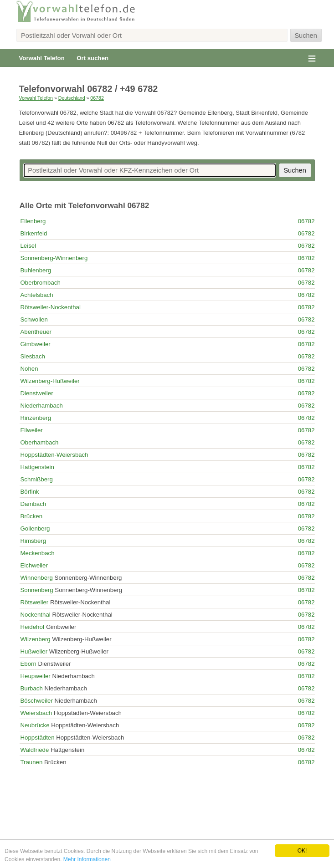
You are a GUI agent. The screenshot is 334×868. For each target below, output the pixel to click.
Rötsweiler (35, 602)
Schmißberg (37, 479)
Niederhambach (42, 406)
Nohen (29, 369)
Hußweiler (34, 651)
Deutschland (72, 98)
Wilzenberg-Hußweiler (50, 381)
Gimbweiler (36, 344)
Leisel (28, 246)
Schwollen (34, 319)
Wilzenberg (36, 639)
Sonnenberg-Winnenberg (54, 258)
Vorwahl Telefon (42, 58)
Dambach (33, 504)
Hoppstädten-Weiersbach (54, 455)
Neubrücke (35, 725)
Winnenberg (37, 578)
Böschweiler (37, 701)
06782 (97, 98)
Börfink (30, 492)
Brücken (32, 516)
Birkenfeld (34, 233)
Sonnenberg (37, 590)
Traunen (32, 762)
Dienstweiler (37, 393)
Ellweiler (32, 430)
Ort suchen (92, 58)
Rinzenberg (36, 418)
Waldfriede (35, 750)
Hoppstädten (38, 738)
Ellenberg (33, 221)
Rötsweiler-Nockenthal (51, 307)
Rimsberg (33, 541)
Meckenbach (38, 553)
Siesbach (33, 356)
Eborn (28, 664)
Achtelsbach (37, 295)
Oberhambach (40, 442)
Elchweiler (34, 565)
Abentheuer (36, 332)
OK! (302, 851)
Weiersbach (36, 713)
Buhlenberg (36, 270)
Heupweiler (36, 676)
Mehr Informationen (87, 859)
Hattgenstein (37, 467)
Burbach (32, 688)
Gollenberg (35, 528)
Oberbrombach (41, 283)
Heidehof (33, 627)
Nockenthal (36, 615)
